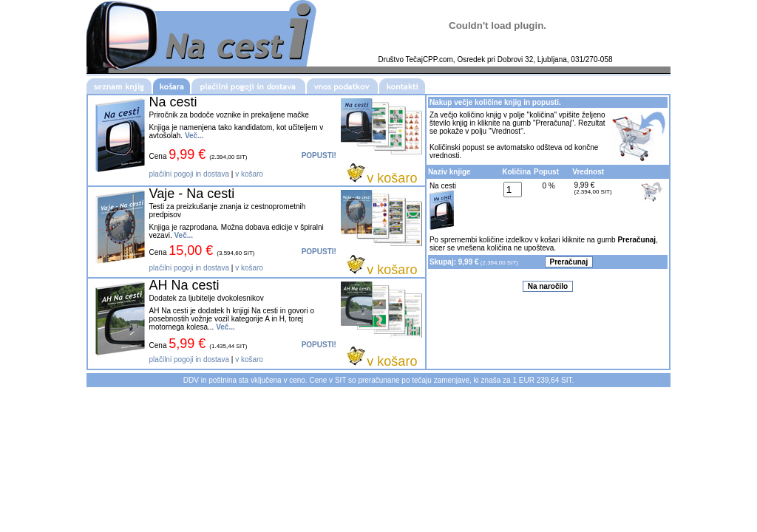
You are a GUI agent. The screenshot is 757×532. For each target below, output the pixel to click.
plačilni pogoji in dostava (189, 174)
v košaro (249, 174)
